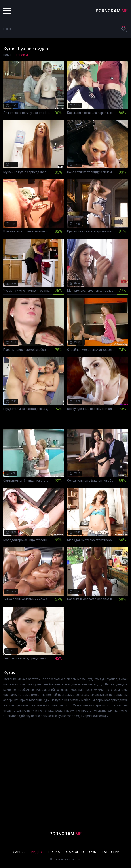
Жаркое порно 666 (81, 852)
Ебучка (54, 852)
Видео (37, 852)
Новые (8, 55)
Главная (19, 852)
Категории (111, 852)
